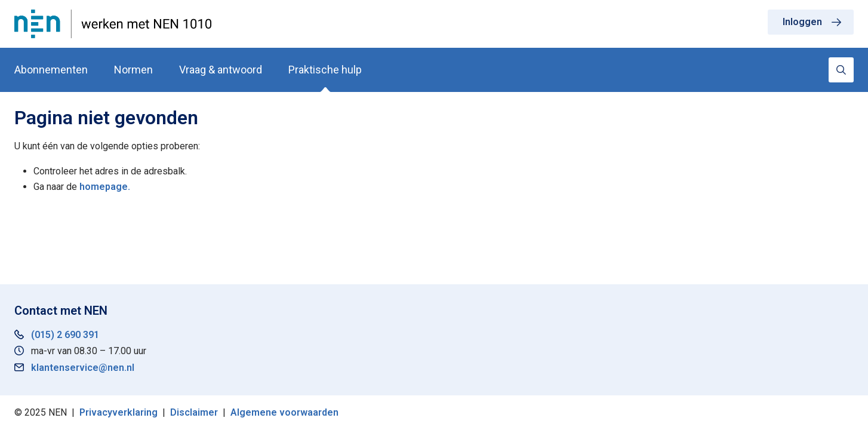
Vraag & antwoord (221, 70)
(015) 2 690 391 (65, 335)
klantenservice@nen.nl (83, 368)
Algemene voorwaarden (284, 412)
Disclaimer (194, 412)
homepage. (105, 187)
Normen (133, 70)
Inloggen (802, 22)
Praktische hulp (325, 70)
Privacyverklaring (118, 412)
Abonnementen (51, 70)
